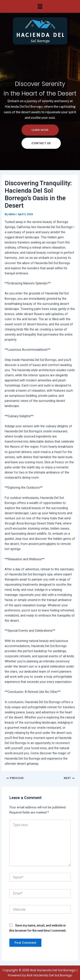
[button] (40, 6)
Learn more (40, 130)
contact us (41, 143)
